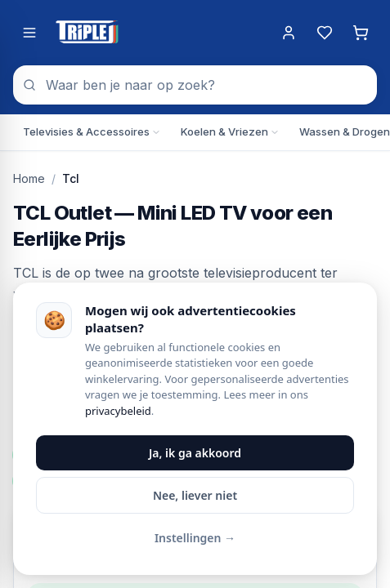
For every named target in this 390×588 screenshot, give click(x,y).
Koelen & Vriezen (230, 131)
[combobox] (195, 85)
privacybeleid (118, 411)
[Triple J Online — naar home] (87, 33)
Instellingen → (195, 538)
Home (29, 178)
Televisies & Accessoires (92, 131)
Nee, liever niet (195, 495)
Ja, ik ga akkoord (195, 453)
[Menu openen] (29, 33)
